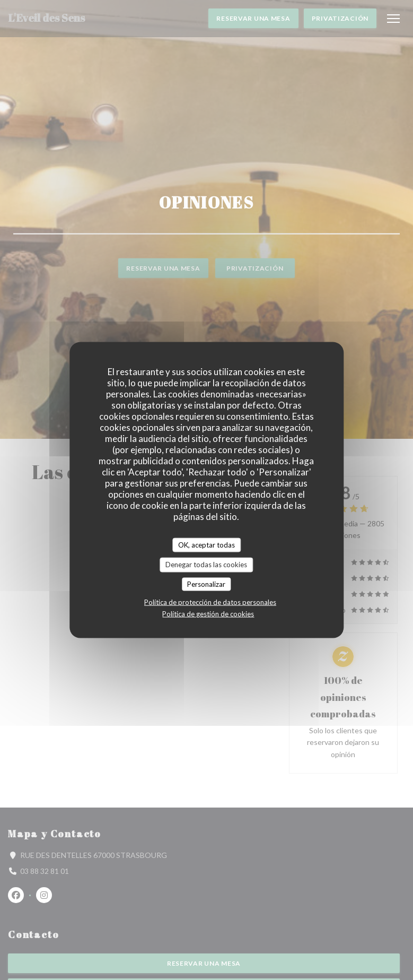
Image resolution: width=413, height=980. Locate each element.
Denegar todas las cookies (206, 565)
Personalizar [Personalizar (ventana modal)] (206, 584)
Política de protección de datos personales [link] (210, 602)
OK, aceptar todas (206, 544)
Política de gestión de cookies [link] (208, 614)
